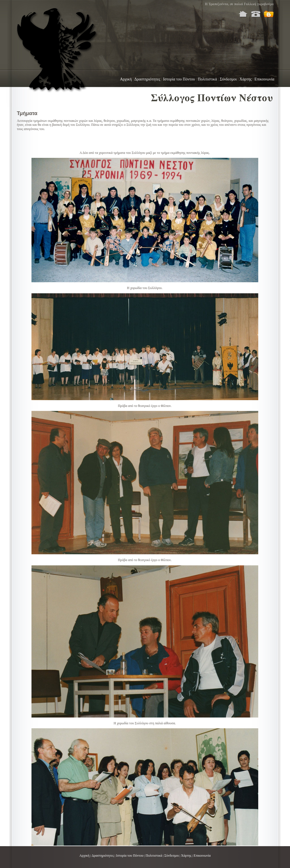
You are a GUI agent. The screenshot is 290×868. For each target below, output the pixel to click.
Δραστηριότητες (147, 79)
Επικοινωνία (264, 79)
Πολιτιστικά (207, 79)
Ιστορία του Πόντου (179, 79)
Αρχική (126, 79)
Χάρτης (246, 79)
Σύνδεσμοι (228, 79)
